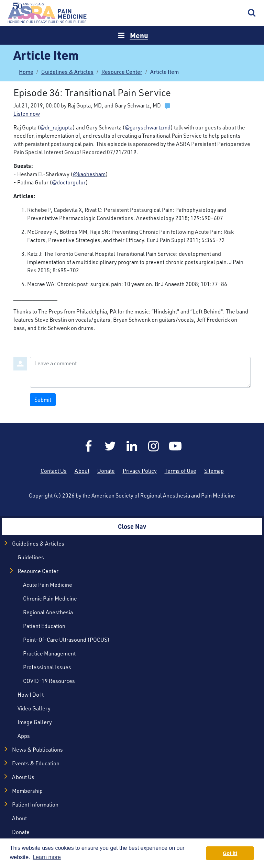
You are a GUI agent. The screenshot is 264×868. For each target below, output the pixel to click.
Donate (106, 471)
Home (48, 13)
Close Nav (132, 526)
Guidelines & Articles (67, 72)
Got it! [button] (230, 853)
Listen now (27, 114)
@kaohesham (89, 174)
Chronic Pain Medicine (50, 598)
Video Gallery (34, 708)
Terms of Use (180, 471)
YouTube (175, 446)
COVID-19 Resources (49, 681)
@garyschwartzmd (148, 127)
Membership (27, 791)
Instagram (154, 446)
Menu (139, 35)
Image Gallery (35, 722)
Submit (43, 400)
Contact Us (54, 471)
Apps (24, 736)
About (82, 471)
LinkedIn (132, 446)
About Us (23, 777)
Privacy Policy (140, 471)
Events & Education (36, 763)
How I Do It (31, 695)
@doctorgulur (69, 182)
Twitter (110, 446)
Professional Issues (47, 667)
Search (252, 13)
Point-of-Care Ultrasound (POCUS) (66, 640)
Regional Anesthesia (48, 612)
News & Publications (37, 750)
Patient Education (44, 626)
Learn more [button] (47, 857)
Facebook (89, 446)
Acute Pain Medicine (48, 585)
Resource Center (122, 72)
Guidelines (31, 557)
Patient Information (35, 804)
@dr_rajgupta (56, 127)
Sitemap (214, 471)
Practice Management (49, 653)
